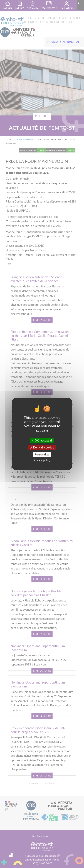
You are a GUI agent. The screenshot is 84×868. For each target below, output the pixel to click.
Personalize (42, 454)
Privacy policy (42, 461)
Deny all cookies (42, 447)
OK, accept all (42, 441)
